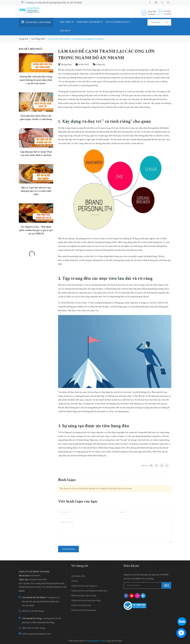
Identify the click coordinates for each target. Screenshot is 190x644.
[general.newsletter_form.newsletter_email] (147, 585)
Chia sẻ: (145, 466)
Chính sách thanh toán (81, 605)
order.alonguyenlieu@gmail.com (36, 634)
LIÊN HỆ (65, 31)
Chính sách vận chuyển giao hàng (86, 600)
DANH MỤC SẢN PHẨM (90, 22)
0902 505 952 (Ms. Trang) (34, 628)
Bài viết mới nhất (31, 49)
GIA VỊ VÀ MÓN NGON (118, 22)
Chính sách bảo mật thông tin (84, 586)
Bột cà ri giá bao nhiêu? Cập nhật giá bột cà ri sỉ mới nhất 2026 (36, 191)
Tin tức (75, 581)
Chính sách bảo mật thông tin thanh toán (89, 591)
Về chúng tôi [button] (80, 566)
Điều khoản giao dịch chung (84, 596)
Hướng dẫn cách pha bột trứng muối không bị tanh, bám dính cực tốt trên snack (36, 80)
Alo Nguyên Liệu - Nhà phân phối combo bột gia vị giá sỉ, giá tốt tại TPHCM (36, 230)
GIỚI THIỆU (67, 22)
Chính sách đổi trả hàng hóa (84, 610)
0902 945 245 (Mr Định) (33, 611)
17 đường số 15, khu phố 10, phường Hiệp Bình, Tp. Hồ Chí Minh (53, 3)
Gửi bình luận (68, 549)
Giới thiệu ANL (78, 576)
